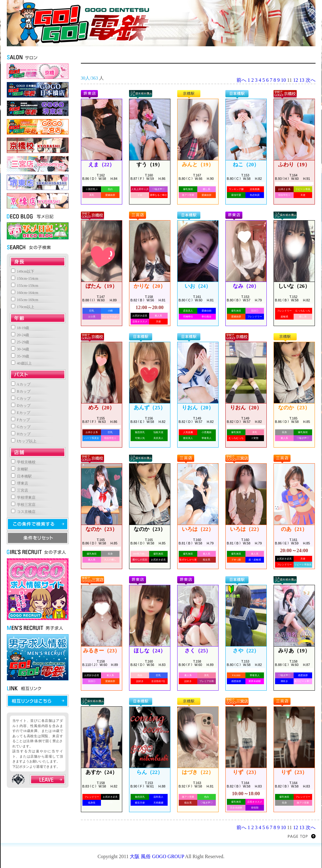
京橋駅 (20, 469)
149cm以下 (23, 271)
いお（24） (198, 286)
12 (296, 80)
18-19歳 (20, 328)
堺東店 (20, 483)
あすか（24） (101, 772)
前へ (241, 80)
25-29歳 (20, 342)
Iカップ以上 (24, 441)
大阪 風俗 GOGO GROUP (157, 856)
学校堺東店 (23, 498)
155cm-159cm (25, 286)
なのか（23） (294, 408)
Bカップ (21, 391)
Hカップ (21, 434)
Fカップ (21, 420)
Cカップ (21, 399)
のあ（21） (294, 529)
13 (302, 80)
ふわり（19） (294, 165)
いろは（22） (198, 529)
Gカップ (21, 427)
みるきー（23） (101, 651)
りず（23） (246, 772)
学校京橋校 (23, 462)
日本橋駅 (21, 476)
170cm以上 (23, 307)
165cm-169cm (25, 300)
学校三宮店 (23, 505)
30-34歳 (20, 349)
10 (283, 80)
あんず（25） (149, 408)
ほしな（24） (149, 651)
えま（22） (101, 165)
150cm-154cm (25, 279)
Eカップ (21, 413)
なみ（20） (246, 286)
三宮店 (20, 490)
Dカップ (21, 406)
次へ (311, 80)
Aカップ (21, 384)
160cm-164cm (25, 293)
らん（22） (150, 772)
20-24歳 (20, 335)
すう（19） (150, 165)
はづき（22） (198, 772)
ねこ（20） (246, 165)
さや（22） (246, 651)
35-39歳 (20, 356)
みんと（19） (198, 165)
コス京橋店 (23, 512)
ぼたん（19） (101, 286)
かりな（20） (149, 286)
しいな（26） (294, 286)
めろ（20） (101, 408)
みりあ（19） (294, 651)
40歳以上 (21, 363)
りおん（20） (198, 408)
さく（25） (198, 651)
